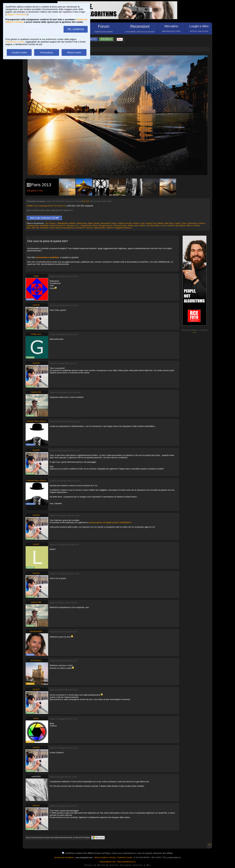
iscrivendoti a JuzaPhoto (47, 257)
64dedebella (63, 223)
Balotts (160, 223)
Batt (166, 223)
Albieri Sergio (94, 223)
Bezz (171, 223)
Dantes (202, 223)
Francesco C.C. (73, 225)
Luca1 (163, 225)
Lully (176, 225)
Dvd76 (53, 225)
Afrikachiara (82, 223)
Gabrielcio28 (86, 225)
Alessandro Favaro (109, 223)
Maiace (182, 225)
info (195, 332)
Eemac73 (61, 225)
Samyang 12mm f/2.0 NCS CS (52, 206)
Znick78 (85, 201)
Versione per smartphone (64, 858)
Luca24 (170, 225)
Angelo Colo (151, 223)
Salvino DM (36, 392)
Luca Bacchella (153, 225)
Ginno (95, 225)
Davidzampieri (33, 225)
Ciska (184, 223)
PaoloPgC (44, 228)
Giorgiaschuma (105, 225)
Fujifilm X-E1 (32, 206)
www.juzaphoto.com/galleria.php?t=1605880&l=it (110, 522)
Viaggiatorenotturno (123, 228)
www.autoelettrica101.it (126, 862)
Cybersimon (192, 223)
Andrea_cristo (139, 223)
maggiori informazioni (17, 14)
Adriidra (72, 223)
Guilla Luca (36, 334)
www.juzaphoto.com (108, 862)
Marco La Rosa (193, 225)
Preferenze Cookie (15, 42)
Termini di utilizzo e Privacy (105, 858)
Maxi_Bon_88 (33, 228)
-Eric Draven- (50, 223)
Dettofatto (44, 225)
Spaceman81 (99, 228)
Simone (89, 228)
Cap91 (177, 223)
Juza (136, 225)
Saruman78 (80, 228)
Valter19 (110, 228)
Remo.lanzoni (56, 228)
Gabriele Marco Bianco (36, 421)
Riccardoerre (68, 228)
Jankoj (130, 225)
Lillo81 (142, 225)
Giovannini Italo (120, 225)
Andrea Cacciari (125, 223)
